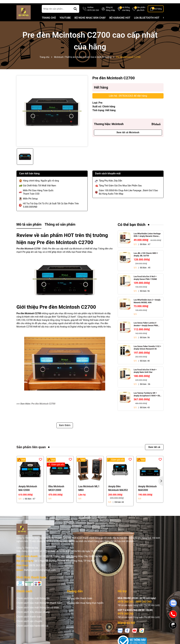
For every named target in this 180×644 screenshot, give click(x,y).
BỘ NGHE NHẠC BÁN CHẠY (90, 24)
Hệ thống (126, 15)
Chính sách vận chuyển (29, 627)
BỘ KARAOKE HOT (120, 24)
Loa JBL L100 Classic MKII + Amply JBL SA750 (146, 261)
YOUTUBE (65, 24)
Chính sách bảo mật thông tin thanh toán (39, 609)
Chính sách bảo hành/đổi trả (32, 632)
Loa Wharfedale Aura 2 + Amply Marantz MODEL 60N (147, 307)
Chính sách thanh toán (29, 623)
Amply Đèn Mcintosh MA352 (118, 494)
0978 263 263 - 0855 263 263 (135, 608)
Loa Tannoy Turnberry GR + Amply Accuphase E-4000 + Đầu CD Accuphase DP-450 (147, 401)
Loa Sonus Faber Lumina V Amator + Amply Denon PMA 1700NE (146, 331)
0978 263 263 (37, 571)
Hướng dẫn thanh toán (80, 604)
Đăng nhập (110, 16)
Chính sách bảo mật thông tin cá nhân (38, 613)
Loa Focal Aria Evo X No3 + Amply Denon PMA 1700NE (145, 284)
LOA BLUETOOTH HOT (147, 24)
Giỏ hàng (158, 15)
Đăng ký (109, 13)
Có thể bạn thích (132, 231)
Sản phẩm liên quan (31, 453)
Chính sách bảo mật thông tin (33, 604)
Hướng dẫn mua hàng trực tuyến (85, 609)
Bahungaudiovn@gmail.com (40, 576)
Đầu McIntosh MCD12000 (56, 494)
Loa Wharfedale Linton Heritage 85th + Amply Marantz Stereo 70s (147, 241)
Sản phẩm (141, 15)
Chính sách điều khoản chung (33, 618)
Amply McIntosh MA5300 (147, 494)
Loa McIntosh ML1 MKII (89, 494)
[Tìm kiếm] (75, 15)
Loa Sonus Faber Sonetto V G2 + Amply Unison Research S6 (147, 354)
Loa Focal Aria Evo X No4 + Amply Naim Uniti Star (145, 377)
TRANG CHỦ (49, 24)
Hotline (93, 15)
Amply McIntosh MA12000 (28, 494)
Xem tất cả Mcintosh (128, 138)
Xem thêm (65, 431)
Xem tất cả (154, 453)
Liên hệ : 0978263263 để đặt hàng (128, 102)
